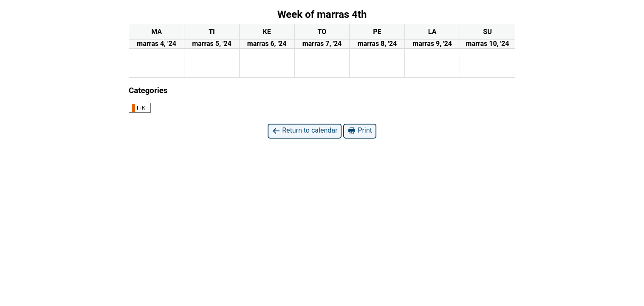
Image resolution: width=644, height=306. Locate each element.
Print (360, 131)
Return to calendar (305, 131)
